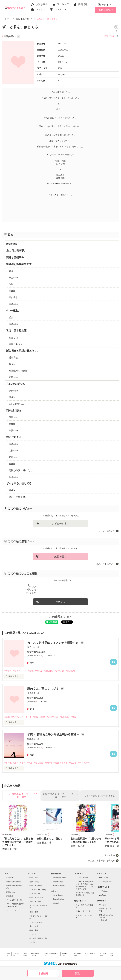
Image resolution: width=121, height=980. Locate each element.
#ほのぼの (49, 671)
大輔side (13, 451)
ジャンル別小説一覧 (14, 900)
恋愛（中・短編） (36, 885)
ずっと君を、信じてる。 (20, 483)
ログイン (106, 5)
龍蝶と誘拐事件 (15, 257)
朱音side (13, 278)
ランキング (63, 4)
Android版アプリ (105, 882)
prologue (12, 244)
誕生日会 (13, 357)
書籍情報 (83, 4)
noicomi (56, 903)
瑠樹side (13, 417)
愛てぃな (31, 647)
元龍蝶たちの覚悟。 (19, 371)
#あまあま (64, 717)
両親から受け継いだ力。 (22, 470)
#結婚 (42, 717)
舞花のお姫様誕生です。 (20, 264)
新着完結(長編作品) (14, 882)
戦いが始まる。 (15, 437)
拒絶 (11, 284)
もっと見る (110, 855)
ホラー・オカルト (36, 922)
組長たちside (16, 344)
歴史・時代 (34, 926)
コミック (40, 9)
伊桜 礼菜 (109, 36)
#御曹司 (8, 671)
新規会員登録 (106, 10)
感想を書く (60, 557)
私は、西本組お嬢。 (18, 331)
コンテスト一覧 (82, 877)
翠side (12, 291)
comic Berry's (58, 895)
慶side (12, 424)
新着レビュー (12, 892)
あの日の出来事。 (16, 250)
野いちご (102, 905)
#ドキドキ (27, 717)
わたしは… (15, 337)
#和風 (73, 717)
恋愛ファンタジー (36, 897)
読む (78, 973)
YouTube (102, 895)
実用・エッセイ (36, 902)
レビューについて (107, 531)
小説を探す (42, 4)
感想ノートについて (106, 564)
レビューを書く (60, 524)
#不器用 (64, 763)
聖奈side (13, 477)
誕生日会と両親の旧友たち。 (23, 351)
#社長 (23, 763)
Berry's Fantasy (59, 899)
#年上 (30, 763)
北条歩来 (31, 693)
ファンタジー (35, 893)
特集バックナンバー (84, 911)
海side (12, 364)
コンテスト (60, 9)
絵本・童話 (34, 930)
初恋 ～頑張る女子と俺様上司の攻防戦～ (54, 735)
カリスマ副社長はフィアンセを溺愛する (53, 643)
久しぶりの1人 (16, 404)
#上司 (16, 763)
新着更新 (10, 896)
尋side (12, 397)
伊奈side (13, 391)
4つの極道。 (13, 311)
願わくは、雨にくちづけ (43, 689)
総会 (11, 317)
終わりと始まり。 (18, 497)
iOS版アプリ (104, 877)
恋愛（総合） (35, 877)
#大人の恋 (70, 671)
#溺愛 (31, 671)
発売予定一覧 (58, 882)
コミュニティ (12, 910)
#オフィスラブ (85, 763)
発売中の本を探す (60, 877)
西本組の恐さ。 (15, 410)
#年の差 (39, 671)
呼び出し (13, 297)
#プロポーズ (52, 717)
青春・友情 (34, 912)
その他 (32, 942)
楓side (12, 464)
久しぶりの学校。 (16, 384)
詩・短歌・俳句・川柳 (38, 938)
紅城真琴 (31, 739)
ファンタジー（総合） (38, 890)
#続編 (7, 717)
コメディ (33, 934)
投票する (60, 602)
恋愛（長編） (35, 882)
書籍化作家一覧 (59, 885)
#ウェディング (20, 671)
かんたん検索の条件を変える (102, 861)
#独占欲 (73, 763)
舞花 (11, 271)
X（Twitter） (104, 891)
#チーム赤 (59, 671)
